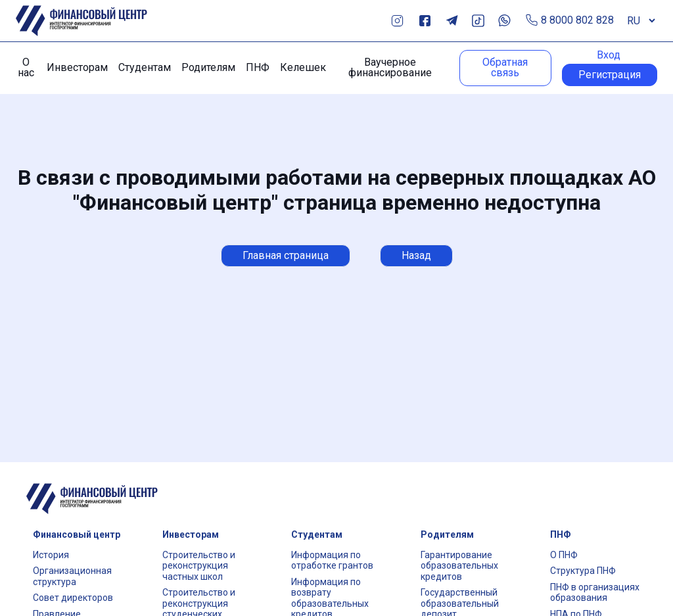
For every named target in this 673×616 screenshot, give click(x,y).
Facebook (425, 21)
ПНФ (258, 68)
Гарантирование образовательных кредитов (459, 566)
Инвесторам (77, 68)
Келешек (303, 68)
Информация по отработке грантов (332, 560)
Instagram (397, 21)
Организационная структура (72, 576)
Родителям (208, 68)
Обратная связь (505, 67)
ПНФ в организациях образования (595, 593)
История (51, 555)
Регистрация (610, 75)
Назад (416, 255)
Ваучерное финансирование (390, 68)
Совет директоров (73, 598)
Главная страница (286, 255)
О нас (26, 68)
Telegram (452, 21)
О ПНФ (564, 555)
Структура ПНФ (583, 571)
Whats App (504, 21)
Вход (609, 55)
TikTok (478, 21)
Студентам (145, 68)
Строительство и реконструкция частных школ (199, 566)
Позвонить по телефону (532, 21)
